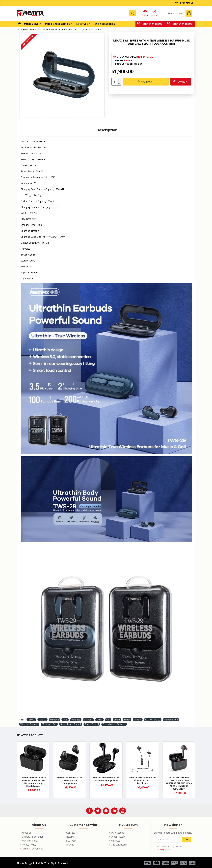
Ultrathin (54, 720)
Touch (127, 720)
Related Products (30, 735)
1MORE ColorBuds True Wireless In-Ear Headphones (70, 780)
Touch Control (92, 724)
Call (108, 720)
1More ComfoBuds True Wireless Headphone (106, 779)
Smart (117, 720)
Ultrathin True (171, 720)
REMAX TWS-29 (153, 720)
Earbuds (88, 720)
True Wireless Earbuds (114, 724)
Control (138, 720)
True (65, 720)
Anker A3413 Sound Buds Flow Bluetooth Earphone (142, 780)
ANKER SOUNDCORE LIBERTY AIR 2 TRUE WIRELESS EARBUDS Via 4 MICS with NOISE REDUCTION (179, 783)
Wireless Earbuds (29, 724)
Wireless (76, 720)
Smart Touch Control (71, 724)
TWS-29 (42, 720)
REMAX (128, 60)
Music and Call (49, 724)
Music (99, 720)
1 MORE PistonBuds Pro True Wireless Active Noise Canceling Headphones (33, 782)
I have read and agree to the (168, 848)
